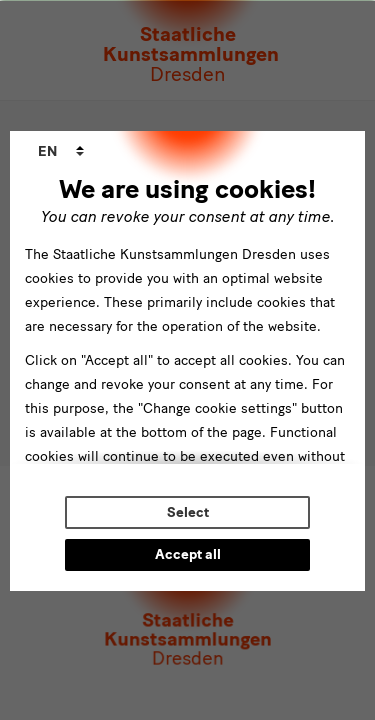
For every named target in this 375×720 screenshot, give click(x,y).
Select (188, 512)
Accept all (188, 554)
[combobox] (61, 152)
